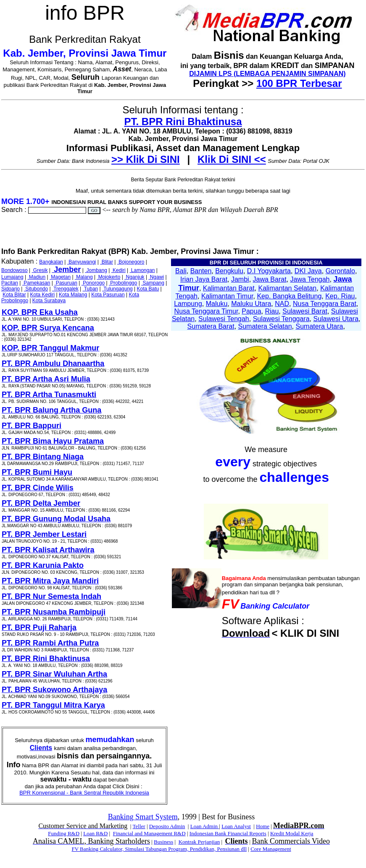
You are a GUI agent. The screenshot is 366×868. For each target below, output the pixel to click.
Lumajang (12, 277)
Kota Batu (148, 289)
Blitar (107, 262)
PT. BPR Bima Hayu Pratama (53, 441)
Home (263, 826)
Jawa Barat (270, 279)
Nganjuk (134, 277)
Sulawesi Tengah (224, 319)
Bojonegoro (131, 262)
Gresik (40, 270)
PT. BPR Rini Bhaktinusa (183, 122)
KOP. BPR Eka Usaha (40, 312)
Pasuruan (66, 283)
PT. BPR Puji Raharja (39, 627)
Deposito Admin (167, 826)
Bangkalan (51, 262)
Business (163, 842)
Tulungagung (117, 289)
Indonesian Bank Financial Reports (228, 833)
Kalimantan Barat (229, 288)
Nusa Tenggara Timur (206, 311)
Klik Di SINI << (232, 159)
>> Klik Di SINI (146, 159)
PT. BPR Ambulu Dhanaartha (53, 363)
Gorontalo (340, 271)
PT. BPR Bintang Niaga (43, 457)
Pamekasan (36, 283)
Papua (251, 311)
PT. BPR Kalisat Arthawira (48, 550)
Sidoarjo (11, 289)
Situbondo (36, 289)
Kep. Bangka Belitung (289, 296)
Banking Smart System (143, 817)
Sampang (153, 283)
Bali (181, 271)
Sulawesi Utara (336, 319)
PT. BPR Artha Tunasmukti (49, 395)
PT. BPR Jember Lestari (44, 534)
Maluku (217, 304)
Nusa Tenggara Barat (325, 304)
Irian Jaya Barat (204, 279)
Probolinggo (123, 283)
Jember (66, 269)
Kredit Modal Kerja (292, 833)
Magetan (60, 277)
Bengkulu (229, 271)
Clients (41, 748)
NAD (282, 304)
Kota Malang (73, 295)
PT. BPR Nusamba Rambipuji (54, 612)
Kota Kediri (43, 295)
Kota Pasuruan (108, 295)
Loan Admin (205, 826)
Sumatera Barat (211, 326)
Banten (201, 271)
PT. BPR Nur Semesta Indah (51, 596)
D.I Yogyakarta (269, 271)
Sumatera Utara (319, 326)
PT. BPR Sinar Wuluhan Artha (54, 674)
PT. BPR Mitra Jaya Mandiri (50, 581)
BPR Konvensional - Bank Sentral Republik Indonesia (84, 793)
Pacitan (10, 283)
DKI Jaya (308, 271)
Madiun (37, 277)
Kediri (118, 270)
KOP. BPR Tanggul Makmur (50, 348)
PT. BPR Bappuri (32, 426)
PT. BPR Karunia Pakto (43, 565)
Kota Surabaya (49, 301)
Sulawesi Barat (305, 311)
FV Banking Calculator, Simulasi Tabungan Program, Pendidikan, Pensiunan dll (159, 849)
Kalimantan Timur (227, 296)
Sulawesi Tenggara (281, 319)
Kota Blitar (14, 295)
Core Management (271, 849)
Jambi (240, 279)
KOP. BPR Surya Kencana (48, 328)
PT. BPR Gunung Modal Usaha (56, 519)
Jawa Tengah (310, 279)
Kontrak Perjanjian (199, 842)
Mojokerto (108, 277)
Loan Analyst (236, 826)
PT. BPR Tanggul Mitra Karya (53, 705)
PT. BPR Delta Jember (41, 503)
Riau (272, 311)
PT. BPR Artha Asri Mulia (46, 379)
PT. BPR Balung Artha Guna (51, 410)
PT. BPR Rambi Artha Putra (50, 643)
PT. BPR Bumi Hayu (37, 472)
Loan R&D (95, 833)
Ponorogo (93, 283)
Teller (139, 826)
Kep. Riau (340, 296)
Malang (84, 277)
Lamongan (142, 270)
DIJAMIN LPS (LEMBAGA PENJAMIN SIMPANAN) (267, 74)
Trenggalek (65, 289)
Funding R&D (64, 833)
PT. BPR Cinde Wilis (38, 488)
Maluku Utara (251, 304)
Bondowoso (14, 270)
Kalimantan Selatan (287, 288)
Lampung (188, 304)
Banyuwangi (82, 262)
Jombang (96, 270)
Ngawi (156, 277)
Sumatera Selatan (265, 326)
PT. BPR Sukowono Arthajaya (54, 690)
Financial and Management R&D (149, 833)
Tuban (91, 289)
